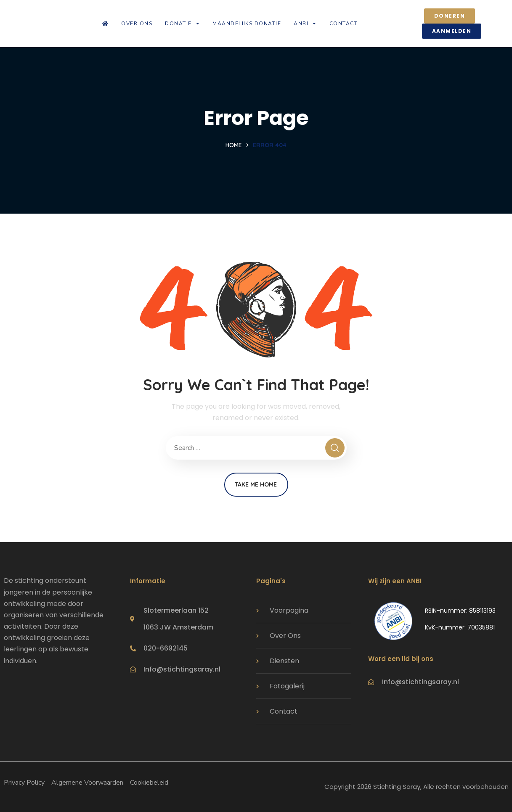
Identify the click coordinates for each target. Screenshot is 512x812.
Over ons (137, 24)
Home (234, 145)
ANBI (305, 24)
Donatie (182, 24)
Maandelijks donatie (247, 24)
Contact (344, 24)
